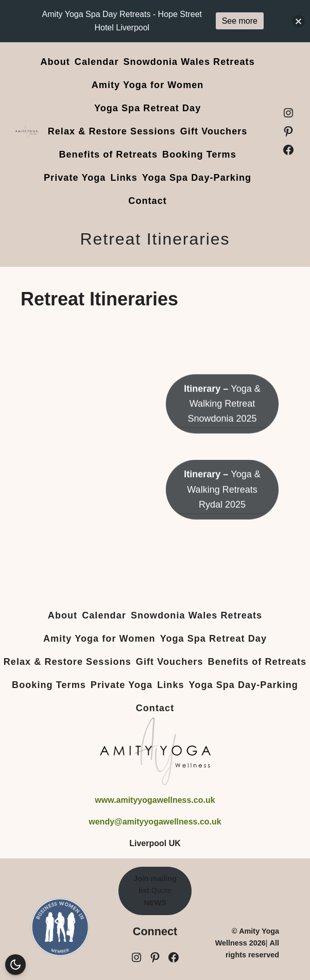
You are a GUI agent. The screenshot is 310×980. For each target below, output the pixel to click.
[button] (298, 21)
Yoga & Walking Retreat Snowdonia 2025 (222, 418)
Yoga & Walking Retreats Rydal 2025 (222, 503)
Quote (155, 891)
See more (240, 21)
